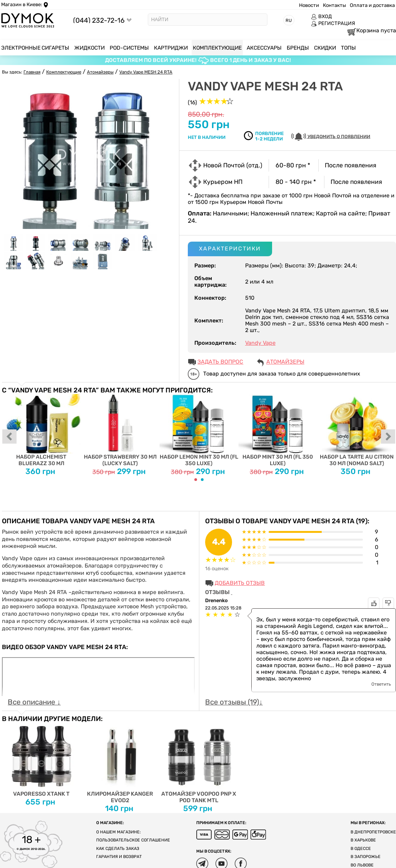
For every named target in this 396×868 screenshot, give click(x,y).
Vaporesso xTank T (41, 760)
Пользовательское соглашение (133, 840)
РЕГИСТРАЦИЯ (333, 23)
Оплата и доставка (372, 5)
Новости (309, 5)
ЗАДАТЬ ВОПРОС (220, 362)
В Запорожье (366, 857)
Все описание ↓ (34, 702)
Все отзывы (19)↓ (234, 702)
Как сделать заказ (118, 849)
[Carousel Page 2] (202, 480)
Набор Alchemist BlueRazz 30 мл (41, 430)
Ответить (381, 684)
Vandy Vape (260, 343)
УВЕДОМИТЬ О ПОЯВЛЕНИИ (331, 137)
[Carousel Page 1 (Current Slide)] (196, 480)
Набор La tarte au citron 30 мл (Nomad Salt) (357, 430)
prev (10, 437)
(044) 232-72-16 (99, 20)
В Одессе (361, 849)
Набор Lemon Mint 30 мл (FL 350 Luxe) (199, 430)
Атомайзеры (285, 362)
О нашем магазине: (119, 832)
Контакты (334, 5)
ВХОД (321, 17)
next (388, 437)
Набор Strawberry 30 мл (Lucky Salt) (120, 430)
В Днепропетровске (373, 832)
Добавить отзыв (240, 583)
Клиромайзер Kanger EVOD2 (120, 763)
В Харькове (363, 840)
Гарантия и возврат (119, 857)
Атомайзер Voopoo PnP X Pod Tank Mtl (199, 763)
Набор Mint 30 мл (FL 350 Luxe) (278, 430)
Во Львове (362, 865)
